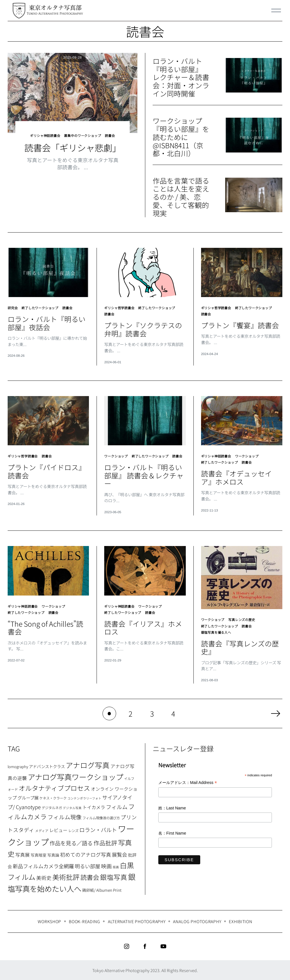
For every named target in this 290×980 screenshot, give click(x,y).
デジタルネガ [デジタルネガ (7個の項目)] (52, 807)
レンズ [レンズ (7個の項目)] (73, 830)
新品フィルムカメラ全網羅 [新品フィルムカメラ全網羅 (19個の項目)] (43, 865)
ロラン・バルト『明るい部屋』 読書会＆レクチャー (144, 478)
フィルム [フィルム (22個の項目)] (117, 806)
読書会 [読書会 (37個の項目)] (90, 876)
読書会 (113, 135)
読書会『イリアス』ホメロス (143, 628)
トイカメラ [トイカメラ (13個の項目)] (94, 807)
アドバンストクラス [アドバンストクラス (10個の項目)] (47, 766)
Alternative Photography (137, 920)
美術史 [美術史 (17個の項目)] (44, 877)
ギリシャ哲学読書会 (121, 307)
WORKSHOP (49, 920)
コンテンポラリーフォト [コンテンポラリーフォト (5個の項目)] (84, 798)
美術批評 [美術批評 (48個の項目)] (66, 876)
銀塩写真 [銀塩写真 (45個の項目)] (114, 876)
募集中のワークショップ (83, 135)
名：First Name (172, 833)
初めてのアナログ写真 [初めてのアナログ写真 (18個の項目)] (86, 854)
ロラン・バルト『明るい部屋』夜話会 (47, 322)
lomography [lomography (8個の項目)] (18, 766)
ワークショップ (117, 453)
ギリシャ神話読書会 (43, 135)
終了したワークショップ (42, 307)
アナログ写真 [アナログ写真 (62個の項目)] (88, 764)
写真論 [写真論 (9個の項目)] (53, 854)
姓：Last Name (172, 807)
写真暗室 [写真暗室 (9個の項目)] (39, 854)
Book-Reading (85, 920)
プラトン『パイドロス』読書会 (47, 468)
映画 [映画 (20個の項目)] (106, 865)
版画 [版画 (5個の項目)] (116, 866)
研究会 (13, 307)
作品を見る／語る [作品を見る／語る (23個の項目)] (71, 842)
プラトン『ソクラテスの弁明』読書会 (143, 327)
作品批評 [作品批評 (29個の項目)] (105, 842)
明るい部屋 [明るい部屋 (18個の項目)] (88, 865)
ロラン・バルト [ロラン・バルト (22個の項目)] (98, 829)
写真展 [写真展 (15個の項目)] (23, 854)
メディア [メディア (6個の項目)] (42, 830)
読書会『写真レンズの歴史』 (240, 647)
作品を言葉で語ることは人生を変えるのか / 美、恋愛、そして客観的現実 (181, 197)
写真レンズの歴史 (245, 621)
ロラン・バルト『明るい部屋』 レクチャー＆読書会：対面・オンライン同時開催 (181, 77)
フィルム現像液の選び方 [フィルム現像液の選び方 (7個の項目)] (101, 817)
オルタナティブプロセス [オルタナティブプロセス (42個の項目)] (54, 787)
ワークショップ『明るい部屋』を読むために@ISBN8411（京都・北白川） (181, 137)
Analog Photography (197, 920)
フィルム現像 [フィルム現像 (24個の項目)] (65, 816)
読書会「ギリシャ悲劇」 (73, 147)
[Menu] (276, 10)
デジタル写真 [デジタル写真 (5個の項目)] (72, 807)
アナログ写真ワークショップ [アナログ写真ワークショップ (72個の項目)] (75, 776)
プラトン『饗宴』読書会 (240, 323)
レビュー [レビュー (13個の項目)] (58, 829)
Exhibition (240, 920)
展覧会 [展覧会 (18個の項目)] (120, 854)
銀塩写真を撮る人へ (217, 632)
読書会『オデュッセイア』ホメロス (242, 473)
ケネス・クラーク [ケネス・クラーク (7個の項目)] (53, 798)
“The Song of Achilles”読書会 (46, 628)
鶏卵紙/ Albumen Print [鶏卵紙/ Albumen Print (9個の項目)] (102, 889)
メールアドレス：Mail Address (188, 782)
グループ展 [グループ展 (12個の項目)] (28, 797)
